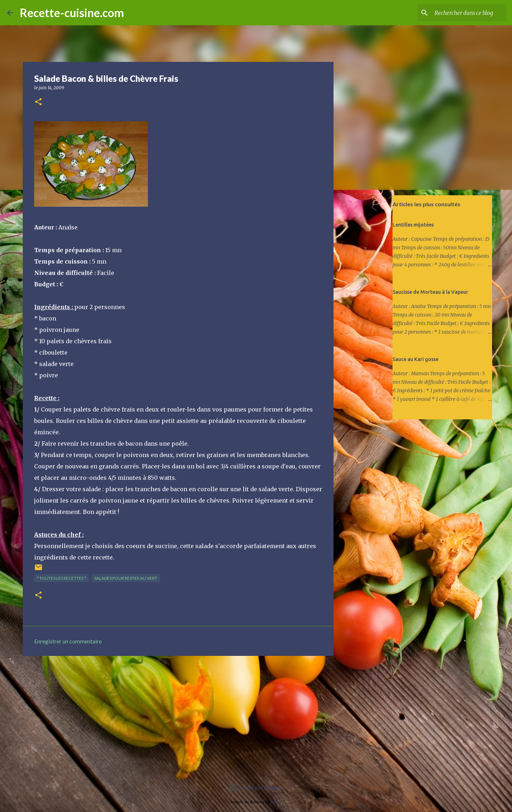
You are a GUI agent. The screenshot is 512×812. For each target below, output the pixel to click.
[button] (38, 102)
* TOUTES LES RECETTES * (62, 578)
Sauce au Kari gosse (415, 359)
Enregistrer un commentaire (68, 641)
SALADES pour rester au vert (126, 578)
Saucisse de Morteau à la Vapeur (430, 292)
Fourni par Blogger (256, 787)
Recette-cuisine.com (72, 13)
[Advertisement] (178, 716)
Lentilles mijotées (413, 225)
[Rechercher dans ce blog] (469, 13)
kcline (276, 802)
